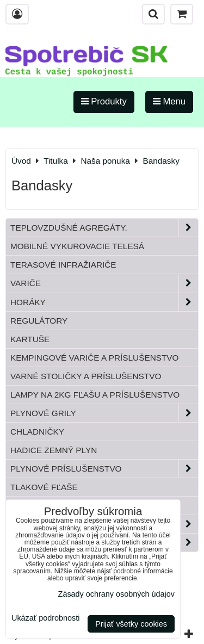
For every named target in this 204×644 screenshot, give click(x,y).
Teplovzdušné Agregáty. (104, 228)
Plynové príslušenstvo (104, 469)
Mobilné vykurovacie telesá (77, 246)
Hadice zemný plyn (54, 450)
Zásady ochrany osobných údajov (116, 594)
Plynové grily (104, 413)
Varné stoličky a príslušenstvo (86, 376)
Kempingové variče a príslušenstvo (95, 358)
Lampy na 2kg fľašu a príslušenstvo (95, 395)
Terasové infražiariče (63, 265)
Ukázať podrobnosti (45, 618)
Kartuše (30, 339)
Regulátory (39, 321)
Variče (104, 283)
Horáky (104, 302)
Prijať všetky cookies (131, 624)
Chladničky (37, 432)
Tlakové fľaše (44, 487)
